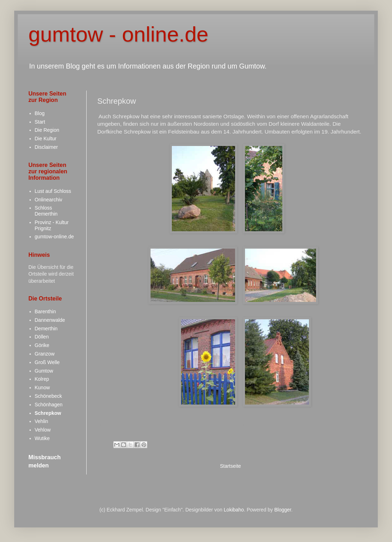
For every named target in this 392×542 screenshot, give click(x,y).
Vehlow (43, 430)
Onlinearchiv (49, 200)
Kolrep (42, 379)
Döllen (42, 337)
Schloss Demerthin (46, 211)
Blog (40, 113)
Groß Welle (47, 362)
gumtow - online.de (118, 34)
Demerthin (46, 329)
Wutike (42, 438)
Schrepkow (48, 413)
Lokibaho (234, 510)
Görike (42, 345)
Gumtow (44, 371)
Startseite (230, 466)
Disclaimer (46, 147)
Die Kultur (46, 139)
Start (40, 122)
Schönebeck (48, 396)
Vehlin (42, 421)
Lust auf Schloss (53, 191)
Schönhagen (49, 405)
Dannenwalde (50, 320)
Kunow (42, 387)
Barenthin (45, 311)
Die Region (47, 130)
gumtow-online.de (55, 237)
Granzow (45, 354)
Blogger (283, 510)
